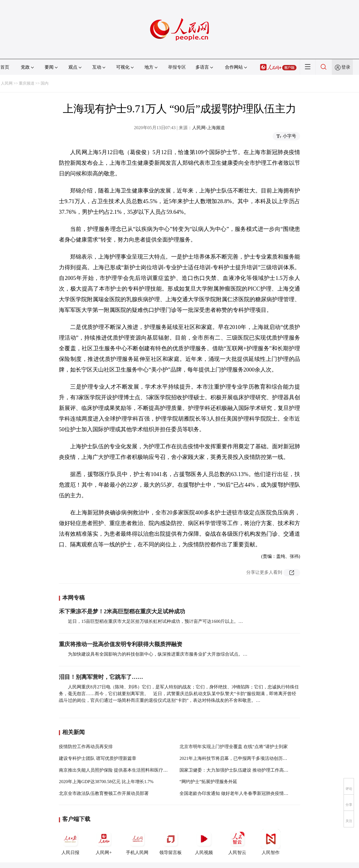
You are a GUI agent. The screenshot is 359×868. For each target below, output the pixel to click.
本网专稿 (73, 598)
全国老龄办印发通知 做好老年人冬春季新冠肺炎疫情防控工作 (241, 793)
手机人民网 (137, 842)
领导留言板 (171, 842)
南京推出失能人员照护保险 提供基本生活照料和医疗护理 (116, 770)
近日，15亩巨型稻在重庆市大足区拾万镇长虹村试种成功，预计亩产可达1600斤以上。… (155, 621)
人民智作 (271, 842)
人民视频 (204, 842)
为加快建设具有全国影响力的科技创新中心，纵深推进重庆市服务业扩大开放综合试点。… (158, 654)
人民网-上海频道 (209, 128)
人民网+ (104, 842)
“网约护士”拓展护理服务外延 (208, 782)
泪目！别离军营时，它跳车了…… (101, 677)
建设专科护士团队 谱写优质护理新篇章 (98, 758)
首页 (5, 67)
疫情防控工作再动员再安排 (86, 747)
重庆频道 (27, 83)
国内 (45, 83)
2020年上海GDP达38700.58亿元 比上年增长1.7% (106, 782)
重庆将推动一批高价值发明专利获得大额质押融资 (121, 644)
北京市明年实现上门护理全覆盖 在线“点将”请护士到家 (234, 747)
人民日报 (70, 842)
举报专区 (177, 67)
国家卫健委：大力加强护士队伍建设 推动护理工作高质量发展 (241, 770)
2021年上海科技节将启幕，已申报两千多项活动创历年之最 (238, 758)
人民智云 (237, 842)
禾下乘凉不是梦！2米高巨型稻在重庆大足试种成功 (122, 611)
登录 (346, 67)
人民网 (7, 83)
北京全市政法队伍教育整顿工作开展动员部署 (104, 793)
